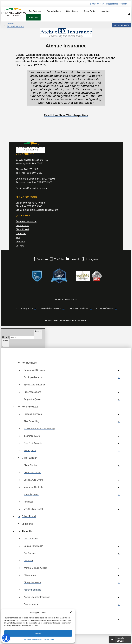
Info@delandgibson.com (35, 188)
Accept (38, 633)
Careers (20, 246)
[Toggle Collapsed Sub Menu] (69, 363)
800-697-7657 (35, 173)
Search (6, 337)
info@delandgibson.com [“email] (116, 4)
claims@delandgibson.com (44, 210)
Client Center (23, 225)
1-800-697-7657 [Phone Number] (97, 4)
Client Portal (22, 229)
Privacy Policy (49, 639)
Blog (18, 237)
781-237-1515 (31, 169)
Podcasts (20, 242)
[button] (71, 612)
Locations (21, 233)
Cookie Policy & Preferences (32, 639)
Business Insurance (26, 221)
